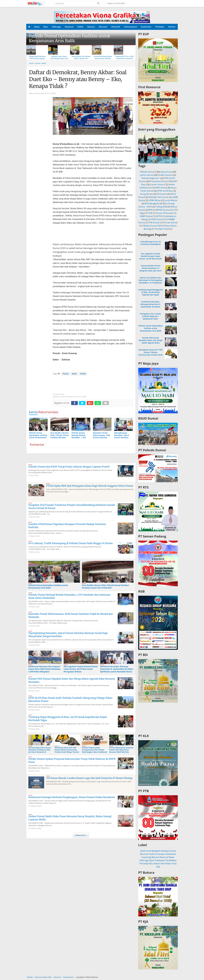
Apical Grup (166, 172)
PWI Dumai (154, 223)
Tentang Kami (68, 977)
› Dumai (37, 63)
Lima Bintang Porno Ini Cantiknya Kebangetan (151, 243)
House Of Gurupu (165, 213)
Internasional (130, 27)
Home (31, 63)
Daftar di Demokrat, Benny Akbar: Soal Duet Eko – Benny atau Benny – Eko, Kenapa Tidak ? (78, 79)
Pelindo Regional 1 (151, 178)
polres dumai (147, 175)
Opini (152, 860)
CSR (150, 213)
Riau (46, 27)
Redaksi (30, 977)
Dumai (66, 374)
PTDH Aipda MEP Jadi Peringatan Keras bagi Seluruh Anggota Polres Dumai (90, 486)
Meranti (155, 857)
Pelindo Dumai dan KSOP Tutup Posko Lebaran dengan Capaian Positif (69, 467)
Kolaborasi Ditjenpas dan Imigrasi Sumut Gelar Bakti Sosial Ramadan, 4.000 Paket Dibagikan (45, 669)
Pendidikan (171, 860)
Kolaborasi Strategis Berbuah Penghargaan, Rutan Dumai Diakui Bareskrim (72, 797)
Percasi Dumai (170, 223)
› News (43, 63)
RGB (151, 197)
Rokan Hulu (171, 864)
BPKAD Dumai (163, 210)
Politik (80, 27)
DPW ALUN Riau (165, 191)
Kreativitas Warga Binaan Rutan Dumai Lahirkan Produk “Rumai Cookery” (103, 59)
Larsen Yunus (157, 184)
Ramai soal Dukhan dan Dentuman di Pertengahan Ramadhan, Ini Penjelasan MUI (151, 281)
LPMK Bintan (155, 200)
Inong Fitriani (147, 194)
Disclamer (57, 977)
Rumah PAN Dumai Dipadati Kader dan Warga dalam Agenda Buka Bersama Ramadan (151, 342)
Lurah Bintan (171, 200)
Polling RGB (161, 207)
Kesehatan (146, 27)
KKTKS (159, 216)
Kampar (161, 854)
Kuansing (146, 857)
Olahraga (56, 27)
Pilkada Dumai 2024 (152, 226)
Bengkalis (156, 851)
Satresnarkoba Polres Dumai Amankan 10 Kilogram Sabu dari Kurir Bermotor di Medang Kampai (40, 751)
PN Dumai (162, 194)
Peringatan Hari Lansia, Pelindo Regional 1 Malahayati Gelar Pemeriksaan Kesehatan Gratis (150, 319)
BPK (150, 210)
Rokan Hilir (159, 864)
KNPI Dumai (161, 188)
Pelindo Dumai (147, 172)
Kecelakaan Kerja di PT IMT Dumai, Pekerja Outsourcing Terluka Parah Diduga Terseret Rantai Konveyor (67, 751)
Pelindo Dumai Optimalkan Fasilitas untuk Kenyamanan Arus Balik (70, 38)
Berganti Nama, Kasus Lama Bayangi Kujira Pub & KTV (59, 59)
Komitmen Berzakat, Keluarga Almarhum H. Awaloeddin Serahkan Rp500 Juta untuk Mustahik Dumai (117, 669)
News (37, 27)
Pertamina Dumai (159, 181)
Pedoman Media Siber (43, 977)
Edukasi (91, 27)
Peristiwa (160, 27)
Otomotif (116, 27)
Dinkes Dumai (165, 175)
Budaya (165, 851)
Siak (158, 867)
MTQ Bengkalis (152, 204)
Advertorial (146, 851)
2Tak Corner (162, 197)
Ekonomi (103, 27)
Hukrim (172, 27)
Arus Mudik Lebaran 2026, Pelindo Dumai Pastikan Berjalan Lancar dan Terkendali (105, 587)
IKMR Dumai (146, 216)
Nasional (69, 27)
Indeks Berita (80, 835)
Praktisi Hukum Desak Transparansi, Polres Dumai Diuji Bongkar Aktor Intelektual (94, 750)
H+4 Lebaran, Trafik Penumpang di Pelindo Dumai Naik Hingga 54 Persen (71, 543)
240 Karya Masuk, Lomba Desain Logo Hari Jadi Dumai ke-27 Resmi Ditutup (89, 778)
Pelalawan (160, 860)
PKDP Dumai (157, 219)
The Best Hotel (162, 229)
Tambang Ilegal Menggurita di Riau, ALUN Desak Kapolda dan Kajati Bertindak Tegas (150, 293)
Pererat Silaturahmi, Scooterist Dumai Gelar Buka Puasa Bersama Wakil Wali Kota (121, 750)
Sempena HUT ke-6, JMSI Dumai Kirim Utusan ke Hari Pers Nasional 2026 (125, 59)
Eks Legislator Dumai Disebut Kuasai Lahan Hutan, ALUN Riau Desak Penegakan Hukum (81, 669)
